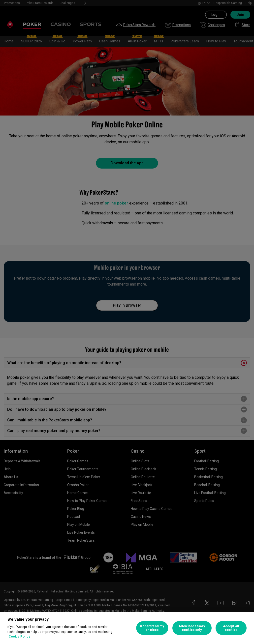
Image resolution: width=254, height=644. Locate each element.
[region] (127, 628)
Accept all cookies (231, 628)
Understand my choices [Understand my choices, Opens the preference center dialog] (152, 628)
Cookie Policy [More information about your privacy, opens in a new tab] (19, 636)
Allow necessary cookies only (192, 628)
